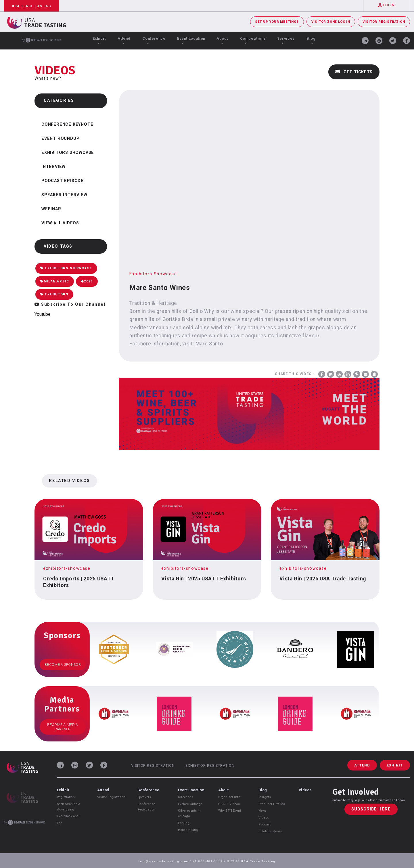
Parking (184, 823)
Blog (311, 40)
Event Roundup (60, 138)
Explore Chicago (190, 804)
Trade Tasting (32, 6)
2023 (87, 281)
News (263, 811)
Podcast (264, 824)
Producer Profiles (272, 804)
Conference (154, 40)
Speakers (144, 797)
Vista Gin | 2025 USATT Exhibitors (204, 579)
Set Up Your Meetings (277, 22)
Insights (265, 797)
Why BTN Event (230, 811)
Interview (53, 167)
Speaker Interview (64, 195)
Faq (60, 823)
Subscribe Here (371, 809)
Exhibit (99, 40)
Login (387, 5)
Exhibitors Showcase (68, 153)
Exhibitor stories (271, 831)
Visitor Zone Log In (331, 22)
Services (286, 40)
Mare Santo (209, 344)
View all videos (60, 223)
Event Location (191, 40)
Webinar (51, 209)
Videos (264, 818)
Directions (186, 797)
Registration (66, 797)
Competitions (253, 40)
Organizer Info (229, 797)
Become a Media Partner (63, 727)
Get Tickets (354, 72)
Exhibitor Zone (68, 816)
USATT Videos (229, 804)
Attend (124, 40)
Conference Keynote (67, 124)
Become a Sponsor (63, 665)
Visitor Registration (384, 22)
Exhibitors (54, 294)
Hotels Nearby (188, 830)
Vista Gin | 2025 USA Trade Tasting (323, 579)
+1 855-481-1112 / (210, 861)
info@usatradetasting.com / (166, 861)
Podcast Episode (63, 181)
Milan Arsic (55, 281)
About (222, 40)
